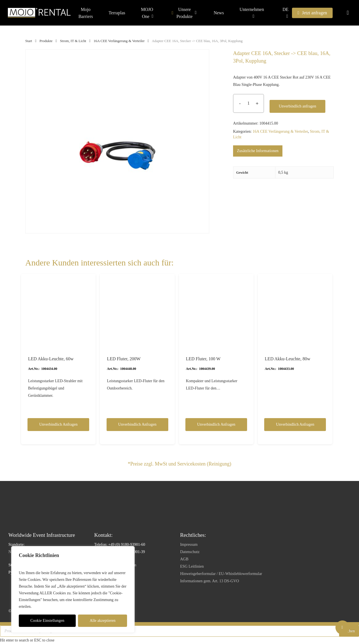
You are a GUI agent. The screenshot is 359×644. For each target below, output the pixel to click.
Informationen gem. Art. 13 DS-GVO (210, 581)
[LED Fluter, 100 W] (216, 311)
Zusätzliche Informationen (258, 151)
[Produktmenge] (248, 103)
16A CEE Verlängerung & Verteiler (119, 41)
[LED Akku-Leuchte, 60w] (58, 311)
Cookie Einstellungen (47, 621)
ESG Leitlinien (192, 566)
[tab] (258, 151)
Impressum (189, 545)
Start (29, 41)
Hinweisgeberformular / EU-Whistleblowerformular (221, 574)
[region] (73, 589)
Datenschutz (190, 552)
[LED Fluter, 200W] (137, 311)
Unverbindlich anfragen (297, 106)
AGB (184, 559)
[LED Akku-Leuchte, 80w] (295, 311)
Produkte (46, 41)
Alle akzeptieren (103, 621)
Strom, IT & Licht (73, 41)
